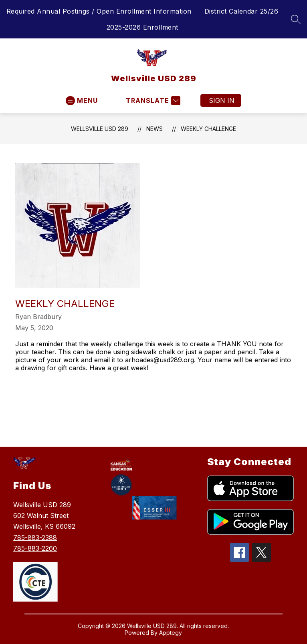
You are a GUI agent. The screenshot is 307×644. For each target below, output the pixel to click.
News (155, 129)
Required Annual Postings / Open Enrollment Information (99, 11)
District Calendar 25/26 (241, 11)
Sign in (222, 100)
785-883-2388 (35, 538)
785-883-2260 (35, 548)
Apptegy (171, 633)
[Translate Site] (152, 101)
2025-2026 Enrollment (142, 27)
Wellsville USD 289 (100, 129)
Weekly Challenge (208, 129)
